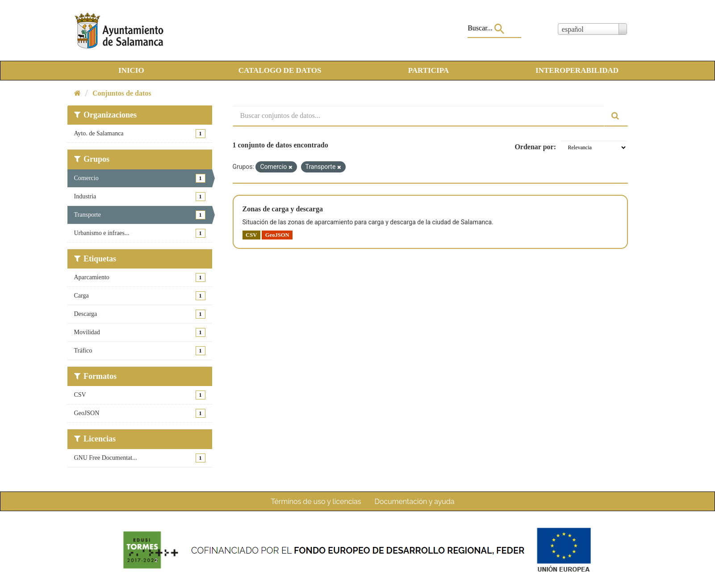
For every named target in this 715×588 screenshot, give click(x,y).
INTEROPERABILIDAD (577, 70)
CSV (251, 235)
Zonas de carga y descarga (283, 209)
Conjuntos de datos (122, 93)
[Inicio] (77, 93)
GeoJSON (277, 235)
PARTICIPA (429, 70)
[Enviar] (616, 116)
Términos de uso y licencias (316, 502)
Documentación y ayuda (414, 502)
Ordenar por (534, 147)
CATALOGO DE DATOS (280, 70)
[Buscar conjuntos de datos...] (418, 116)
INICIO (131, 70)
